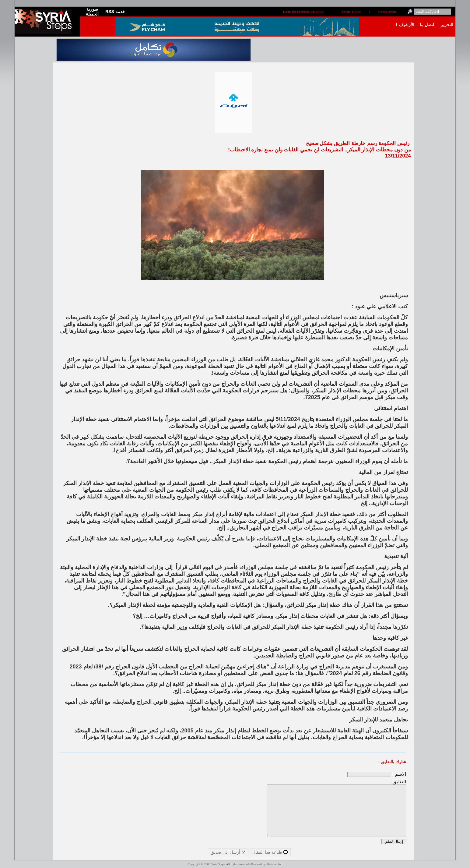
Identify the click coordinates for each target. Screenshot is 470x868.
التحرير (447, 25)
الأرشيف (407, 25)
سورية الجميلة (92, 12)
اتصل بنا (427, 25)
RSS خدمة (115, 12)
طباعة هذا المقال (270, 852)
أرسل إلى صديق (228, 852)
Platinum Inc (274, 864)
